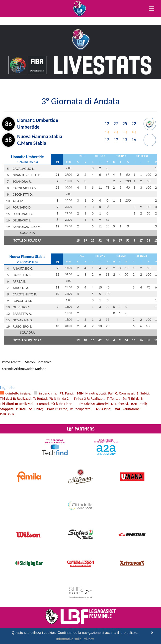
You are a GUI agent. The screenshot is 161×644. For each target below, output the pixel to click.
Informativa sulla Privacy (75, 639)
